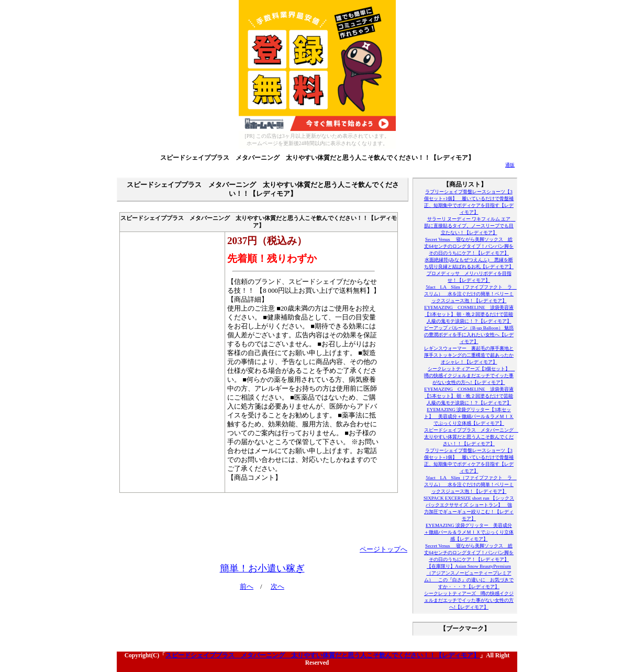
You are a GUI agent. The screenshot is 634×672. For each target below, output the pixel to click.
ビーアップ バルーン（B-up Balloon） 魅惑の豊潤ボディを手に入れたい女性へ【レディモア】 (469, 335)
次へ (277, 587)
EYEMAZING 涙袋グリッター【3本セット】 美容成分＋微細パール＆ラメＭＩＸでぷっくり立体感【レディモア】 (469, 416)
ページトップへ (383, 549)
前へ (247, 587)
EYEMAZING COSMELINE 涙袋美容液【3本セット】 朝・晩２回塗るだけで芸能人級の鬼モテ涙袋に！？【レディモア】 (469, 314)
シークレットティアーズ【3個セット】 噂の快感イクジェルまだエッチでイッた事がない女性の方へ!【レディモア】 (469, 376)
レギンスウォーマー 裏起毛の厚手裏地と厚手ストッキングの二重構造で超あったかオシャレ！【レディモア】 (469, 355)
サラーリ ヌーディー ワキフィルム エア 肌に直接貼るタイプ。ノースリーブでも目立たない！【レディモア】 (470, 226)
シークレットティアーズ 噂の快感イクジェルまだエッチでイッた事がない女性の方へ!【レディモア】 (469, 600)
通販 (510, 165)
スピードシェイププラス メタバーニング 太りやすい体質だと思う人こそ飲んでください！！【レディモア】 (317, 158)
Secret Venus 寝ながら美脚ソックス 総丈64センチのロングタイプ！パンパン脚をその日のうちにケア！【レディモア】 (469, 246)
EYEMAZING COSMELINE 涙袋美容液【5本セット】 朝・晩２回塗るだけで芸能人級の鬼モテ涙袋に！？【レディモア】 (469, 396)
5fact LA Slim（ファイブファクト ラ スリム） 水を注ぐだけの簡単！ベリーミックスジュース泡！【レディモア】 (470, 294)
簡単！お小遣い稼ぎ (262, 568)
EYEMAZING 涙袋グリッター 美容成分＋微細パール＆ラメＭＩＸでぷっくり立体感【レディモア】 (469, 532)
